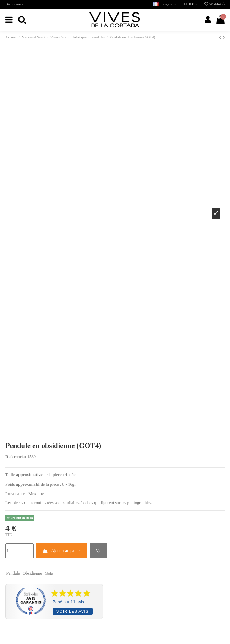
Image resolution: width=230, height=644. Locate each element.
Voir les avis (72, 611)
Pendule (13, 573)
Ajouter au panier (62, 551)
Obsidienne (32, 573)
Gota (49, 573)
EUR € (191, 4)
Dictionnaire (14, 4)
